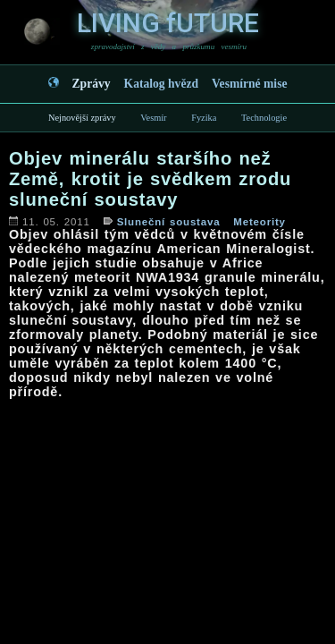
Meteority (259, 222)
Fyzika (204, 118)
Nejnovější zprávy (82, 118)
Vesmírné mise (249, 84)
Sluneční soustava (169, 222)
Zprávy (92, 84)
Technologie (264, 118)
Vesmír (153, 118)
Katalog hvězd (161, 84)
